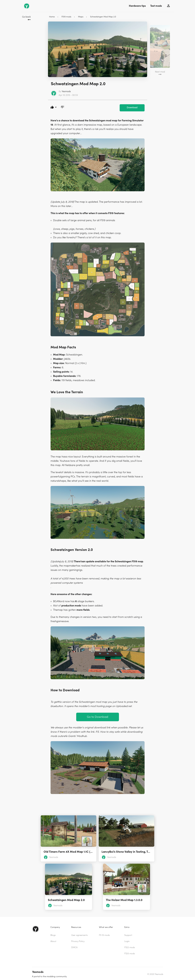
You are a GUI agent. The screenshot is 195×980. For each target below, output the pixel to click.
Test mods (156, 6)
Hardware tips (137, 6)
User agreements (79, 934)
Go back (26, 17)
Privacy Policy (78, 940)
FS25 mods (130, 952)
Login (127, 940)
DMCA (74, 946)
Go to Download (97, 715)
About (53, 940)
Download (132, 106)
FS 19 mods (104, 934)
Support (128, 934)
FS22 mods (130, 946)
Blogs (53, 934)
